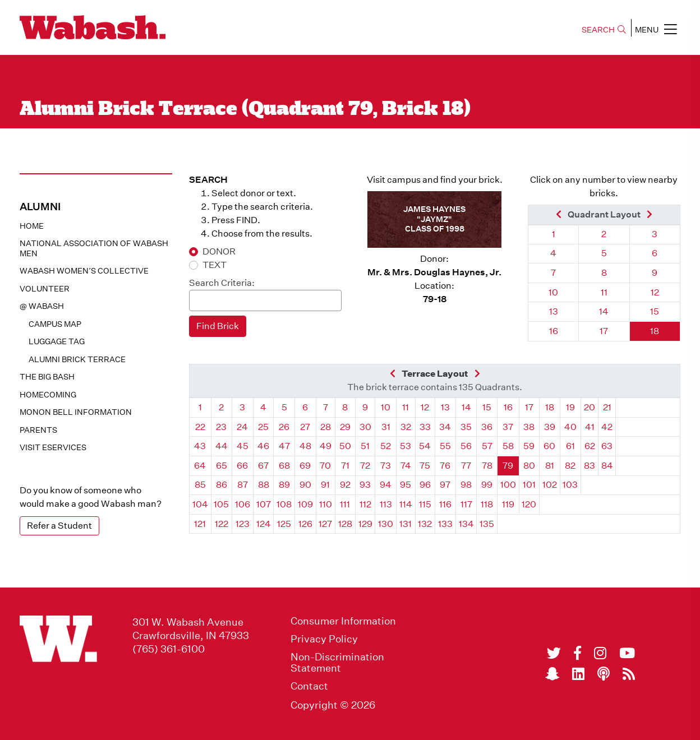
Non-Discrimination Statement (337, 663)
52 (386, 446)
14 (604, 311)
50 (345, 446)
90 (305, 485)
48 (305, 446)
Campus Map (55, 324)
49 (326, 446)
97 (445, 485)
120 (529, 504)
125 (284, 524)
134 (466, 524)
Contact (309, 686)
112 (365, 504)
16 (554, 331)
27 (305, 427)
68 (284, 466)
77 (466, 466)
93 (365, 485)
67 (263, 466)
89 (284, 485)
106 (243, 504)
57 (487, 446)
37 (508, 427)
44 (222, 446)
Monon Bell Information (76, 412)
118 (487, 504)
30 (365, 427)
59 (529, 446)
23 (221, 427)
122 (222, 524)
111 (345, 504)
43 (200, 446)
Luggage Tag (57, 341)
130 (386, 524)
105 (221, 504)
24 (242, 427)
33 (425, 427)
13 (554, 311)
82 (570, 466)
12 (655, 292)
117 (466, 504)
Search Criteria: (222, 283)
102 (550, 485)
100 (508, 485)
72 (365, 466)
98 (466, 485)
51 (365, 446)
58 (508, 446)
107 (264, 504)
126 (305, 524)
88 (264, 485)
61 (570, 446)
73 (386, 466)
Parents (38, 430)
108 (284, 504)
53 (406, 446)
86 (222, 485)
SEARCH (604, 30)
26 (284, 427)
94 (386, 485)
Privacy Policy (324, 639)
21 (607, 407)
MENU (656, 29)
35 (466, 427)
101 (529, 485)
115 (425, 504)
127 (325, 524)
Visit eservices (53, 447)
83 (590, 466)
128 (345, 524)
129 (365, 524)
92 (345, 485)
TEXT (215, 265)
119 (508, 504)
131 (406, 524)
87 (243, 485)
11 (604, 292)
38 (529, 427)
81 (550, 466)
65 (222, 466)
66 (242, 466)
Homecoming (48, 395)
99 (487, 485)
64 (200, 466)
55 (445, 446)
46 (263, 446)
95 (406, 485)
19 (570, 407)
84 (607, 466)
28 (326, 427)
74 (406, 466)
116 (445, 504)
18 (655, 331)
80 (529, 466)
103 (570, 485)
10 (553, 292)
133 (445, 524)
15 (655, 311)
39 (550, 427)
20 (590, 407)
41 (590, 427)
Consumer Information (343, 621)
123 (243, 524)
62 (590, 446)
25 (263, 427)
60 (549, 446)
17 (604, 331)
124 (264, 524)
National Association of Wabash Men (94, 248)
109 (305, 504)
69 (305, 466)
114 (406, 504)
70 (325, 466)
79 (508, 466)
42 (607, 427)
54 (425, 446)
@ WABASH (42, 306)
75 (425, 466)
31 (386, 427)
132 (425, 524)
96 (425, 485)
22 (200, 427)
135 (487, 524)
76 (445, 466)
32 (406, 427)
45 (243, 446)
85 (200, 485)
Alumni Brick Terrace (77, 359)
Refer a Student (59, 526)
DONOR (219, 251)
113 (386, 504)
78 (487, 466)
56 (466, 446)
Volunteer (45, 289)
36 (487, 427)
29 (345, 427)
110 (326, 504)
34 (445, 427)
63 (607, 446)
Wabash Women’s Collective (84, 271)
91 (325, 485)
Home (32, 226)
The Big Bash (47, 377)
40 (570, 427)
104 (200, 504)
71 (345, 466)
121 (200, 524)
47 (284, 446)
